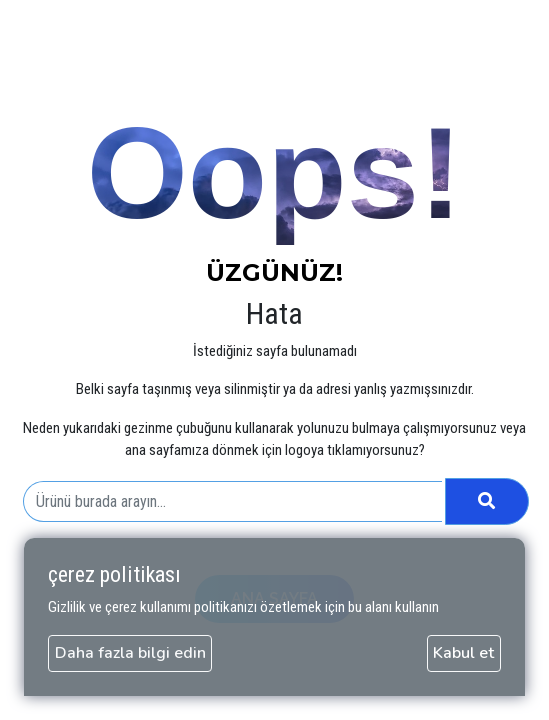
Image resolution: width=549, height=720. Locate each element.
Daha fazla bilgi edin (130, 653)
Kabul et (463, 653)
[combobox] (232, 502)
